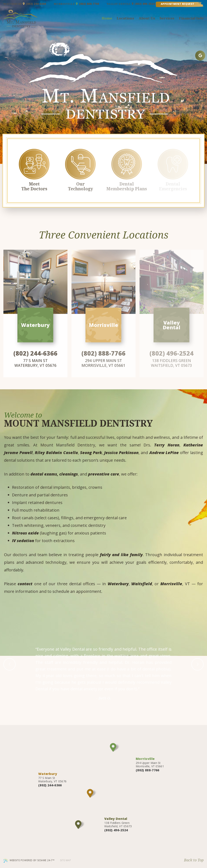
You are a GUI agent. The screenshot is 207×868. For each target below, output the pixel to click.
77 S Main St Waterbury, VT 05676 (35, 363)
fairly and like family (121, 555)
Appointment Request (178, 4)
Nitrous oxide (25, 533)
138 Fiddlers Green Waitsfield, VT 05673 (118, 822)
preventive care (104, 474)
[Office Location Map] (115, 747)
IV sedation (23, 541)
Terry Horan (167, 445)
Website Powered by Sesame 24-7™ (29, 860)
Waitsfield (142, 584)
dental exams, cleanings (54, 474)
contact (25, 584)
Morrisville (66, 4)
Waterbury (14, 4)
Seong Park (91, 453)
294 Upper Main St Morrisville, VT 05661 (150, 762)
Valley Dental (120, 4)
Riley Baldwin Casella (56, 453)
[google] (200, 56)
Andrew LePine (164, 453)
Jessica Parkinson (121, 453)
